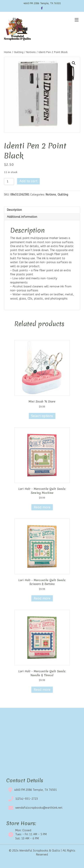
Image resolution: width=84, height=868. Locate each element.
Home (8, 52)
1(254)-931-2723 (27, 799)
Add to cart (28, 181)
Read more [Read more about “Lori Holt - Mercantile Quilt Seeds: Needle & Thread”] (42, 690)
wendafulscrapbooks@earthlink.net (39, 808)
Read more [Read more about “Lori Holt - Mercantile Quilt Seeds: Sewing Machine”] (42, 507)
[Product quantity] (9, 182)
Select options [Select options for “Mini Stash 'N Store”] (42, 416)
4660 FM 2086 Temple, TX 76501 (35, 790)
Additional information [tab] (22, 217)
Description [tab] (14, 210)
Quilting (19, 52)
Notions (31, 52)
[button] (74, 63)
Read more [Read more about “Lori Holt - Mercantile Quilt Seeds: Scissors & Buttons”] (42, 598)
